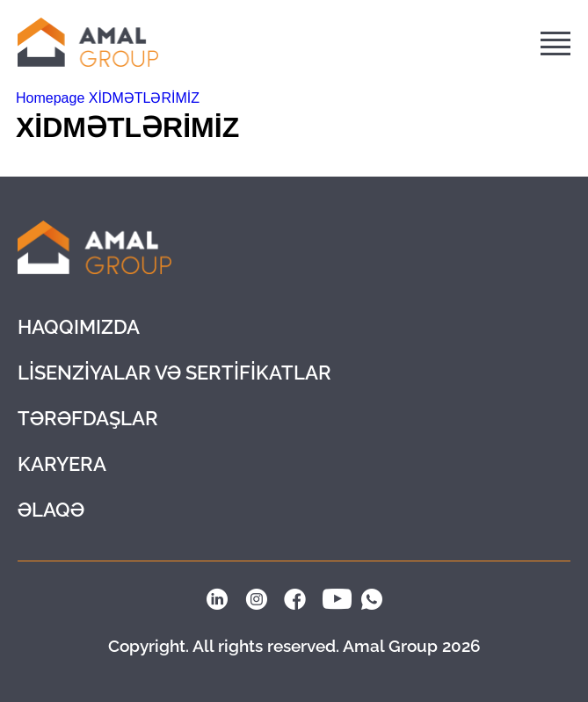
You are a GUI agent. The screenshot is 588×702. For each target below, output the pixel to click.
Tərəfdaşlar (88, 418)
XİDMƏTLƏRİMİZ (144, 98)
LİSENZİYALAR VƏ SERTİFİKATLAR (174, 373)
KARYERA (62, 464)
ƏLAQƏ (51, 510)
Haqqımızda (79, 327)
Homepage (52, 98)
